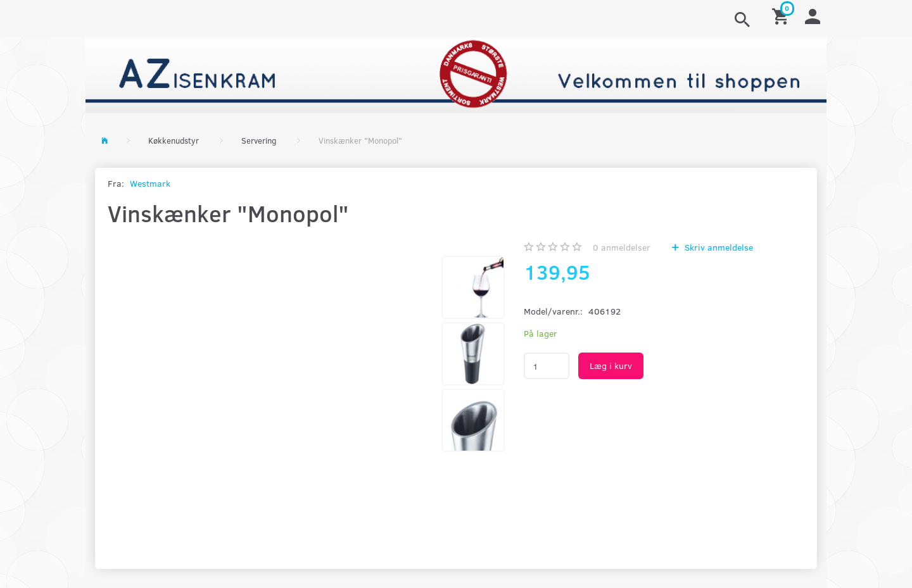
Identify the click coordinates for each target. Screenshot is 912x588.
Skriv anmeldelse (718, 247)
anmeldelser (622, 247)
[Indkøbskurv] (782, 16)
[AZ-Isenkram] (456, 74)
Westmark (150, 183)
